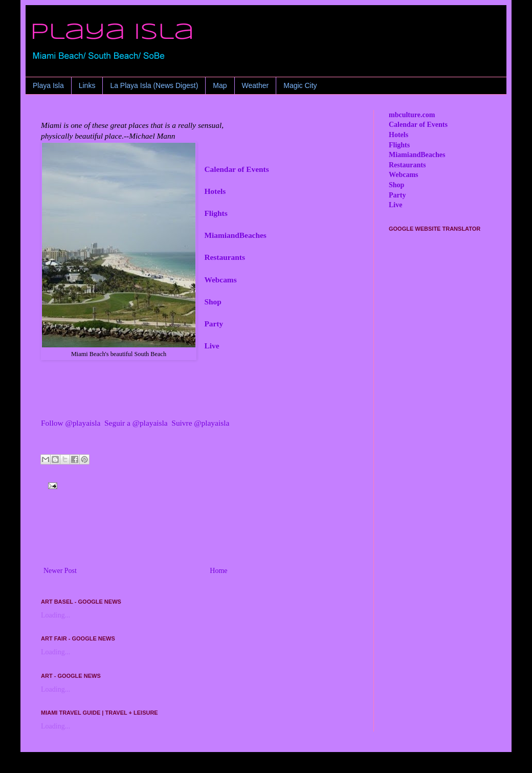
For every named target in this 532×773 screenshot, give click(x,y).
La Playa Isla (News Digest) (154, 85)
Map (220, 85)
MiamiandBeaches (235, 235)
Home (218, 571)
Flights (216, 213)
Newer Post (60, 571)
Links (87, 85)
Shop (213, 302)
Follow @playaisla (71, 423)
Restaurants (225, 257)
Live (212, 346)
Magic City (300, 85)
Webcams (220, 280)
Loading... (56, 615)
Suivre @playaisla (200, 423)
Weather (256, 85)
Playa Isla (48, 85)
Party (214, 324)
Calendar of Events (236, 169)
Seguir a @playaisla (136, 423)
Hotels (215, 191)
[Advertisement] (199, 536)
